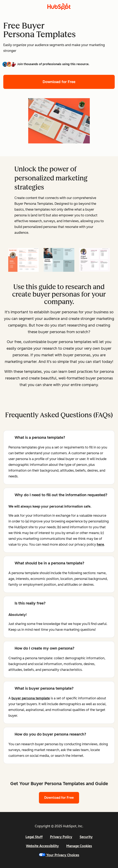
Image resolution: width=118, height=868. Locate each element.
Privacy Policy (61, 837)
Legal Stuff (34, 837)
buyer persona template (31, 698)
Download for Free (59, 82)
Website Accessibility (42, 846)
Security (86, 837)
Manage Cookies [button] (79, 846)
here (100, 544)
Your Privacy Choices (59, 855)
